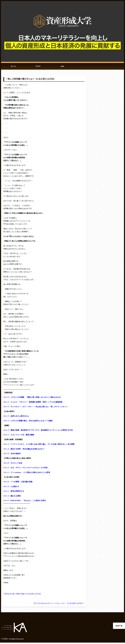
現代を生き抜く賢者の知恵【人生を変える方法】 (23, 595)
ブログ (38, 67)
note (62, 67)
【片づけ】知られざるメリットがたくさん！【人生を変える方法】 (58, 605)
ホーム (13, 67)
